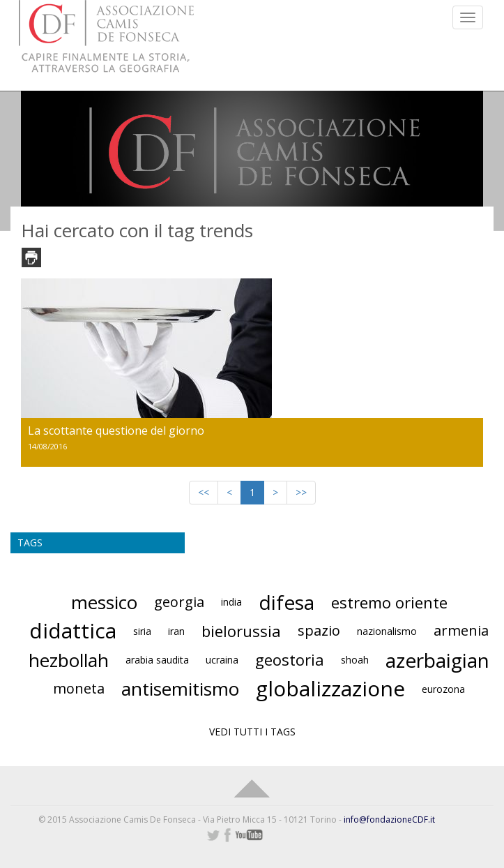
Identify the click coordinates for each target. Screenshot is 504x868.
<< (204, 492)
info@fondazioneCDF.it (389, 820)
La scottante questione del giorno (116, 431)
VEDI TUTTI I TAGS (252, 732)
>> (301, 492)
